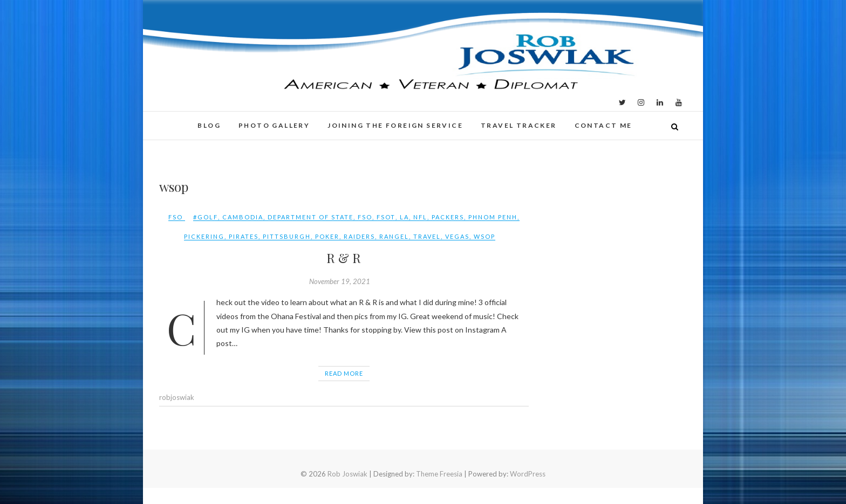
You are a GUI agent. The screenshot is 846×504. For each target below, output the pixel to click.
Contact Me (603, 125)
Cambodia (243, 217)
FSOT (386, 217)
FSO (176, 217)
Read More (344, 373)
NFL (420, 217)
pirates (244, 236)
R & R (344, 258)
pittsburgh (287, 236)
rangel (394, 236)
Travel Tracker (519, 125)
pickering (204, 236)
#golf (206, 217)
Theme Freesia (439, 474)
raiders (359, 236)
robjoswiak (177, 397)
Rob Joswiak (347, 474)
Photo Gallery (274, 125)
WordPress (528, 474)
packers (448, 217)
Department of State (311, 217)
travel (427, 236)
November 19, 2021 (340, 281)
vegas (457, 236)
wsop (485, 236)
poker (327, 236)
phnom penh (493, 217)
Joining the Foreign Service (395, 125)
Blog (209, 125)
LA (404, 217)
